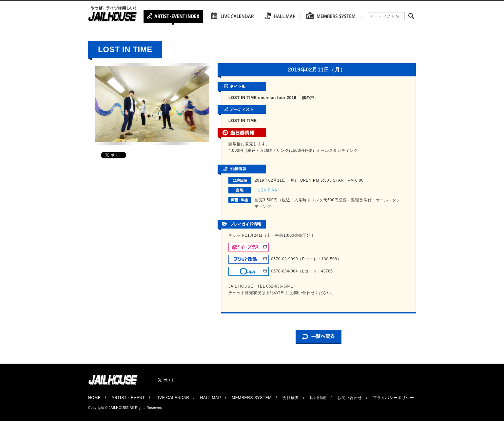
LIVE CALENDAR (173, 398)
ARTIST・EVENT (128, 398)
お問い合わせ (350, 398)
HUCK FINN (266, 190)
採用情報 (318, 398)
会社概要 (291, 398)
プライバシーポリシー (394, 398)
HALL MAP (211, 398)
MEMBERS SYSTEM (252, 398)
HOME (94, 398)
